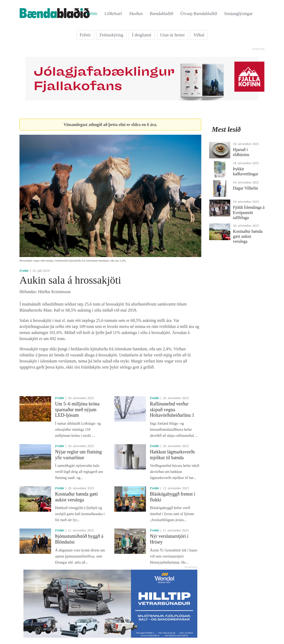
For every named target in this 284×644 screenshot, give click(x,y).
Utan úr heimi (172, 35)
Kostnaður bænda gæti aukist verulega (76, 497)
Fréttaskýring (111, 35)
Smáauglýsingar (238, 14)
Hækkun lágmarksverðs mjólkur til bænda (172, 455)
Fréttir (92, 14)
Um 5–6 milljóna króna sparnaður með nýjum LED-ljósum (77, 410)
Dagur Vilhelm (245, 188)
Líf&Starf (113, 14)
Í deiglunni (142, 35)
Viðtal (199, 35)
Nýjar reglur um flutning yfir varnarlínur (78, 455)
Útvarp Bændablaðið (199, 14)
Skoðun (136, 14)
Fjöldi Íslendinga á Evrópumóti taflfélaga (249, 212)
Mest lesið (226, 129)
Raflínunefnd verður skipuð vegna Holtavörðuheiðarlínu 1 (172, 410)
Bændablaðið (162, 14)
